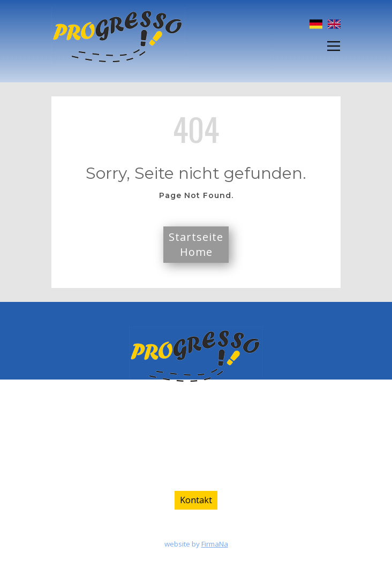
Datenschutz (218, 530)
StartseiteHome (196, 244)
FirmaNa (215, 544)
